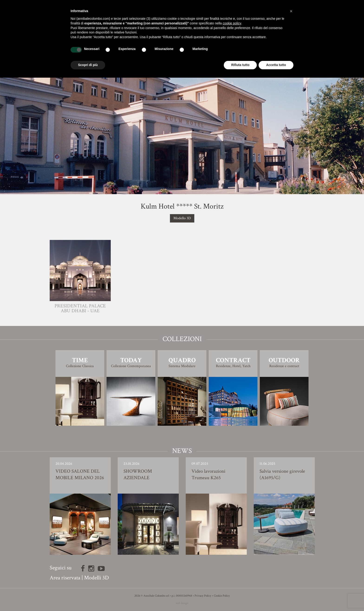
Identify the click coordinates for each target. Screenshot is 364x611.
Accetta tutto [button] (276, 65)
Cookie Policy (222, 596)
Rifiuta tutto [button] (240, 65)
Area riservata (65, 578)
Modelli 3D (96, 578)
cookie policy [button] (232, 23)
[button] (291, 11)
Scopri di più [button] (88, 65)
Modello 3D (182, 218)
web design (182, 603)
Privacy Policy (203, 596)
